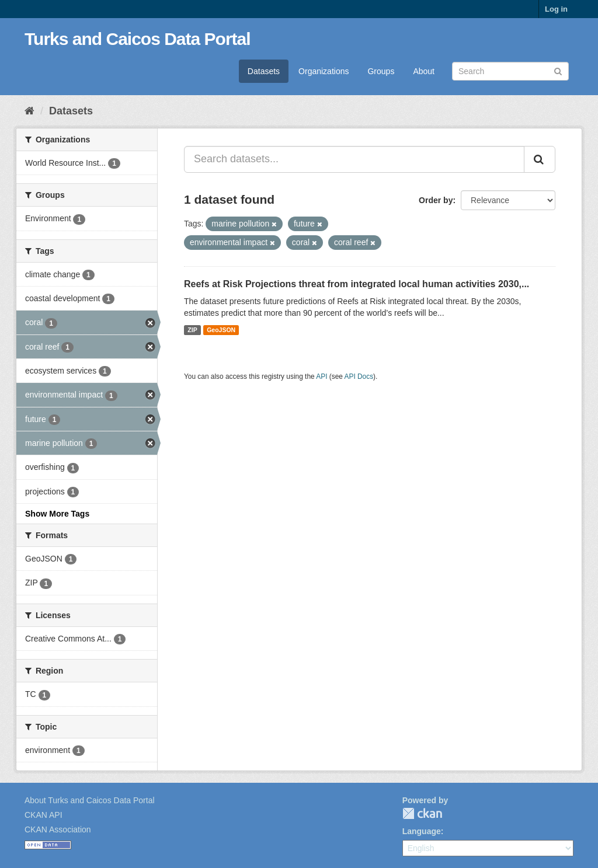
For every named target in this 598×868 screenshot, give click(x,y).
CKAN (422, 813)
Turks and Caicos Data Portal (138, 39)
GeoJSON (221, 330)
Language (422, 831)
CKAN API (44, 815)
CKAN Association (58, 829)
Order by (436, 200)
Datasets (264, 71)
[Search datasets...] (354, 159)
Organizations (324, 71)
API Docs (359, 377)
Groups (381, 71)
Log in (556, 9)
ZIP (192, 330)
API (321, 377)
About (424, 71)
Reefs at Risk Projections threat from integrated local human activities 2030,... (357, 284)
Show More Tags (57, 514)
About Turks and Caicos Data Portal (90, 800)
